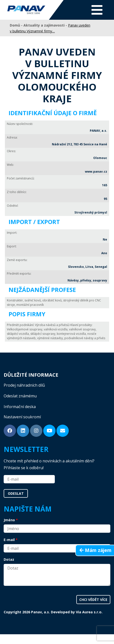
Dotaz (9, 559)
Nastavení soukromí (22, 417)
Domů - (17, 25)
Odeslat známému (20, 396)
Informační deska (20, 407)
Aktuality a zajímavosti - (46, 25)
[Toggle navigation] (97, 10)
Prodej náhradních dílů (24, 385)
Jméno (9, 520)
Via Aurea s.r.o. (89, 612)
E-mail (9, 540)
